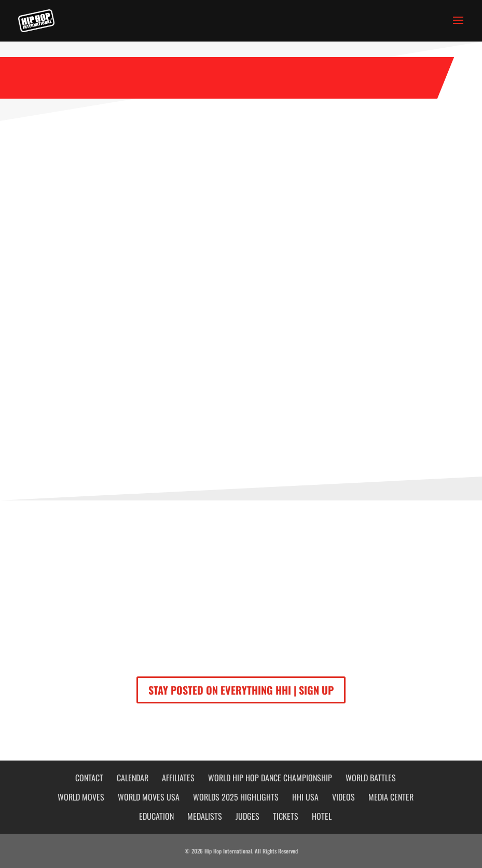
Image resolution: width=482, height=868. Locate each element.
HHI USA (305, 797)
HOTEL (322, 816)
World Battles (371, 778)
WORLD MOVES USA (149, 797)
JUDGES (247, 816)
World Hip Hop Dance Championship (270, 778)
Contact (89, 778)
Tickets (286, 816)
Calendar (133, 778)
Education (156, 816)
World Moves (81, 797)
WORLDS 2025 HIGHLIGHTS (236, 797)
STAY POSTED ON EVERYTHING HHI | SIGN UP (241, 690)
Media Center (391, 797)
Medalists (205, 816)
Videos (343, 797)
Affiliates (178, 778)
